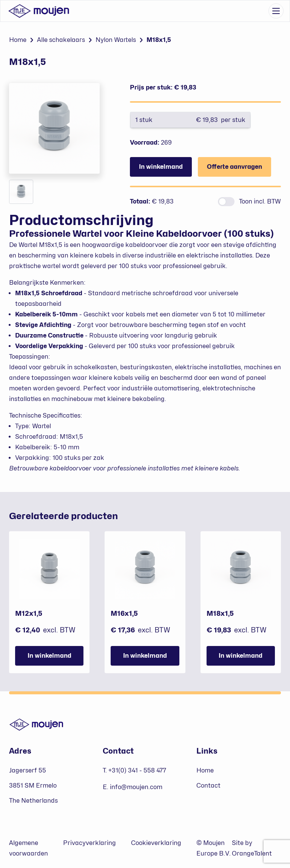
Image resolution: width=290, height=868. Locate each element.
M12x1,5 (29, 613)
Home (18, 40)
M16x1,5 (124, 613)
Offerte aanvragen (234, 167)
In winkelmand (161, 167)
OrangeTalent (252, 853)
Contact (208, 786)
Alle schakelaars (61, 40)
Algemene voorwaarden (29, 848)
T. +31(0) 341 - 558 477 (134, 770)
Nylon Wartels (116, 40)
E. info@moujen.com (133, 787)
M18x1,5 (159, 40)
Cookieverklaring (156, 843)
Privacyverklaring (89, 843)
